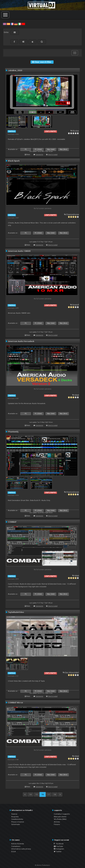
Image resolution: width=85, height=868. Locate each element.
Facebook (59, 844)
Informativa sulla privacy (21, 849)
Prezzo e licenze (18, 822)
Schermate (16, 824)
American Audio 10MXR (19, 251)
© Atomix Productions (42, 865)
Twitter (58, 852)
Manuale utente (60, 817)
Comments (39, 155)
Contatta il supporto (62, 814)
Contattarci (16, 846)
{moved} (76, 305)
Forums (57, 824)
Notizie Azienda (18, 844)
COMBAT (12, 522)
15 (36, 794)
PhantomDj (13, 432)
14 (30, 794)
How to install (53, 155)
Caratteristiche (17, 819)
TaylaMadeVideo (16, 612)
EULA (13, 852)
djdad (77, 395)
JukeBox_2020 (15, 70)
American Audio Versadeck (21, 341)
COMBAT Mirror (16, 703)
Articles (57, 822)
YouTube (58, 846)
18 (55, 794)
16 (43, 794)
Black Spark (14, 161)
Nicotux (76, 131)
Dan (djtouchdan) (72, 672)
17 (49, 794)
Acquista (15, 817)
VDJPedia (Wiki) (60, 819)
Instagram (59, 849)
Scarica (14, 814)
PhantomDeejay (73, 214)
